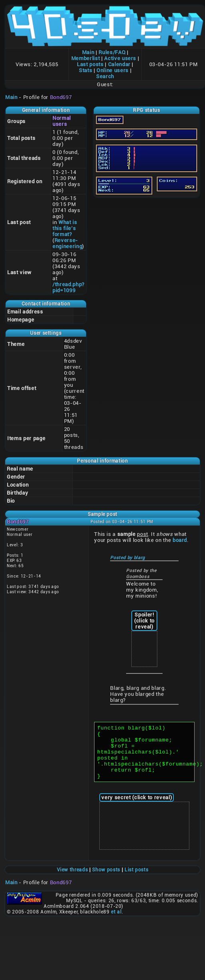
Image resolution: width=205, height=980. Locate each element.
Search (105, 76)
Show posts (106, 881)
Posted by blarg (128, 558)
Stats (85, 70)
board (180, 540)
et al (116, 923)
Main (88, 52)
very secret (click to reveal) (137, 808)
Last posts (90, 64)
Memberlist (86, 58)
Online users (113, 70)
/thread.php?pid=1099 (68, 287)
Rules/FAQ (112, 52)
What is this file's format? (65, 228)
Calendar (119, 64)
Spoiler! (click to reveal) (144, 621)
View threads (72, 881)
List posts (137, 881)
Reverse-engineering (67, 243)
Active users (120, 58)
